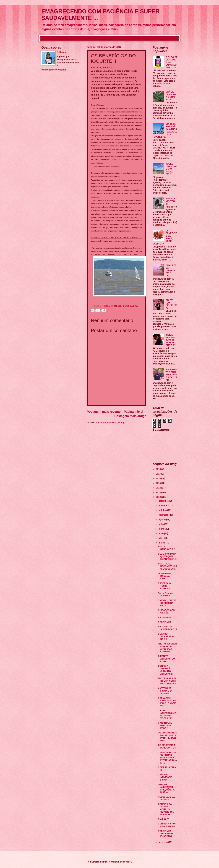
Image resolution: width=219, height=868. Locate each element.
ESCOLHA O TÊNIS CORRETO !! (166, 586)
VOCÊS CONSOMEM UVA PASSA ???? (171, 169)
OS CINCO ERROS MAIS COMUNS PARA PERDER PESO (167, 737)
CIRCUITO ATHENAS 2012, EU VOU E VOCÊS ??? (167, 714)
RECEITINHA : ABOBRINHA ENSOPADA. (166, 834)
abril (161, 538)
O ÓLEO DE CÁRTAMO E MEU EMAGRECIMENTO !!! (172, 62)
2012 (159, 497)
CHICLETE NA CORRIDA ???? (171, 269)
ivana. (63, 52)
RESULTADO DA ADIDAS (166, 798)
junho (162, 529)
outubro (163, 510)
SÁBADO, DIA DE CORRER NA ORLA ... (167, 603)
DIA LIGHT (163, 819)
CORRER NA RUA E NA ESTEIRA (167, 825)
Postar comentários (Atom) (110, 423)
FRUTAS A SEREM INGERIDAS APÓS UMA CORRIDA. (167, 648)
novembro (164, 506)
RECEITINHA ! (165, 622)
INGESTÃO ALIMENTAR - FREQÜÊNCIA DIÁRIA (166, 788)
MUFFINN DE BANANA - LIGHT (165, 576)
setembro (164, 515)
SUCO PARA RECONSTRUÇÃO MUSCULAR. (167, 566)
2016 (159, 479)
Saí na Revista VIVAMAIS (165, 595)
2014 (159, 488)
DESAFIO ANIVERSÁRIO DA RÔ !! (167, 637)
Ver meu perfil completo (54, 70)
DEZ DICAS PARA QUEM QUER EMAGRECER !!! (167, 556)
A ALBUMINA (165, 617)
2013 (159, 492)
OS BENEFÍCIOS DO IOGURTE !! (167, 746)
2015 (159, 483)
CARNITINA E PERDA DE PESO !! (165, 725)
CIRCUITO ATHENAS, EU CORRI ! (166, 659)
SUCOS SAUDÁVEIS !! (166, 548)
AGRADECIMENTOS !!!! (171, 201)
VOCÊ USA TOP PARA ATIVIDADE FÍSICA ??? (171, 373)
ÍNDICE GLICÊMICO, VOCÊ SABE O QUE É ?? (171, 340)
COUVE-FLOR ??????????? (172, 304)
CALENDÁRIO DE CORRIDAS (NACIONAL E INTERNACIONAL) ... (167, 758)
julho (161, 524)
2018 (159, 469)
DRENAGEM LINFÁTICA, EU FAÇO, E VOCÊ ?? (167, 702)
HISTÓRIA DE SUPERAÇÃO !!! (167, 628)
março (162, 543)
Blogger (127, 862)
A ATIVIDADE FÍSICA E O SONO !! (165, 691)
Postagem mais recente (104, 412)
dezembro (164, 501)
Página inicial (133, 412)
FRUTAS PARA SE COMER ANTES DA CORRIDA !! (167, 681)
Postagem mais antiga (130, 416)
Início (49, 38)
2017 (159, 474)
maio (161, 534)
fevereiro (163, 842)
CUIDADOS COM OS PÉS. (167, 612)
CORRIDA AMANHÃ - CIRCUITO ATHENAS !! (165, 670)
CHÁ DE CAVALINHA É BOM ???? (171, 96)
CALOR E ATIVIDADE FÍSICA (165, 777)
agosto (162, 520)
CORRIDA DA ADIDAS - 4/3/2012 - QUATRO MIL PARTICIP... (166, 809)
